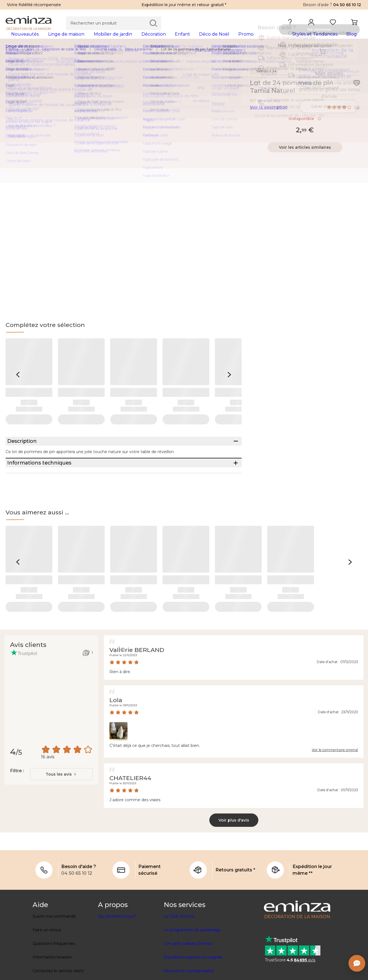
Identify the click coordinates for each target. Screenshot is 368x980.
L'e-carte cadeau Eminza (188, 973)
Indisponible (305, 128)
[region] (184, 58)
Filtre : (17, 801)
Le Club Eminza (179, 946)
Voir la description (269, 116)
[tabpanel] (140, 40)
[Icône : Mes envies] (357, 92)
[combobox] (61, 804)
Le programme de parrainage (192, 960)
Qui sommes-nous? (117, 946)
